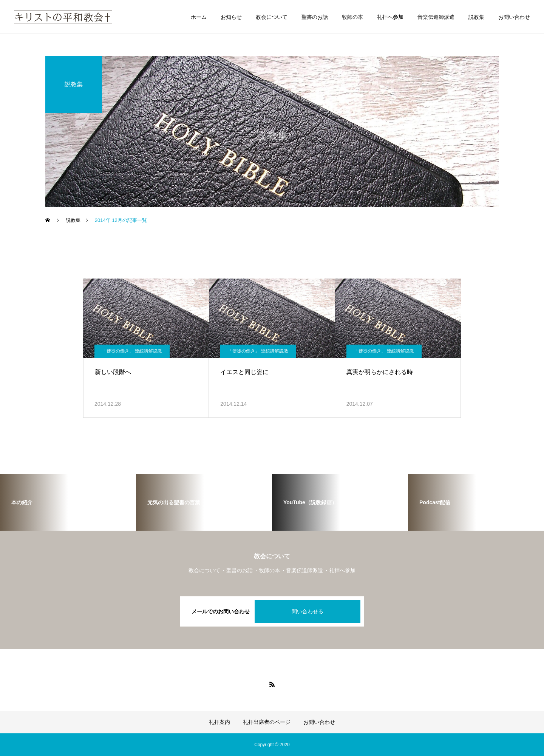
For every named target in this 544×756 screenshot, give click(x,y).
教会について (272, 17)
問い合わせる (308, 611)
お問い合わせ (514, 17)
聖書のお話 (315, 17)
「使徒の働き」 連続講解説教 (132, 351)
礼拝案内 (219, 722)
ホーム (199, 17)
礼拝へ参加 (390, 17)
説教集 (476, 17)
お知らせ (231, 17)
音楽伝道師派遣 (436, 17)
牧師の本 (352, 17)
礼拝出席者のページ (267, 722)
